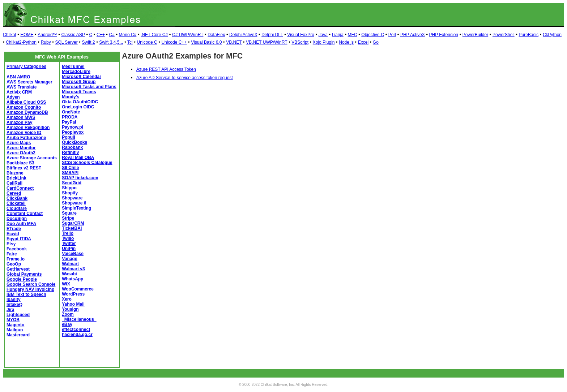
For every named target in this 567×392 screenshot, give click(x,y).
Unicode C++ (174, 42)
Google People (22, 279)
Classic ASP (73, 35)
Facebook (17, 249)
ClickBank (17, 198)
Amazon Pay (19, 122)
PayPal (69, 122)
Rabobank (72, 147)
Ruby (46, 42)
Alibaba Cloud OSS (26, 102)
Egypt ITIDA (19, 239)
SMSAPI (70, 173)
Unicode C (147, 42)
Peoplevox (73, 132)
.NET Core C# (154, 35)
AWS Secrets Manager (29, 82)
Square (69, 213)
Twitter (69, 244)
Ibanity (14, 300)
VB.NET (234, 42)
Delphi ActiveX (243, 35)
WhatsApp (73, 279)
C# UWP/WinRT (188, 35)
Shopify (70, 193)
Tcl (130, 42)
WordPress (73, 294)
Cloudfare (17, 208)
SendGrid (72, 183)
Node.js (346, 42)
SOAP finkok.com (80, 178)
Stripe (68, 218)
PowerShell (504, 35)
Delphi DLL (272, 35)
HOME (27, 35)
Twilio (68, 238)
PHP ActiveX (413, 35)
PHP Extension (444, 35)
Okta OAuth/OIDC (80, 102)
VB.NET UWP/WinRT (267, 42)
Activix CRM (19, 92)
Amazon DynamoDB (27, 112)
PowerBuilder (475, 35)
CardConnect (20, 188)
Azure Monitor (21, 148)
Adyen (13, 97)
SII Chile (70, 168)
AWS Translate (22, 87)
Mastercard (18, 335)
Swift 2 (89, 42)
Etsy (11, 244)
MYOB (13, 320)
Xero (67, 299)
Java (323, 35)
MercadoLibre (76, 72)
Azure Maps (19, 143)
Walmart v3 (73, 269)
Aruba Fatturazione (26, 138)
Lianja (338, 35)
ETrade (14, 229)
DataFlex (216, 35)
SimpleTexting (76, 208)
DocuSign (17, 219)
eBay (67, 324)
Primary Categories (26, 66)
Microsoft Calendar (82, 77)
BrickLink (16, 178)
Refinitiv (70, 152)
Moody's (71, 97)
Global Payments (24, 274)
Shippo (69, 188)
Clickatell (16, 203)
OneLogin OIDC (78, 107)
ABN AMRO (18, 77)
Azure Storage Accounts (32, 158)
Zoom (68, 314)
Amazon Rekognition (28, 128)
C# (112, 35)
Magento (15, 325)
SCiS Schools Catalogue (87, 163)
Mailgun (15, 330)
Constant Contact (25, 214)
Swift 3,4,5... (111, 42)
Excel (363, 42)
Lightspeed (18, 315)
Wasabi (69, 274)
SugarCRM (73, 223)
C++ (101, 35)
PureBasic (528, 35)
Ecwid (13, 234)
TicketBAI (72, 228)
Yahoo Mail (73, 304)
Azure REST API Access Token (166, 69)
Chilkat (10, 35)
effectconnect (76, 329)
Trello (68, 233)
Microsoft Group (79, 82)
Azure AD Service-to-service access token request (185, 78)
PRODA (70, 117)
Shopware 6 (74, 203)
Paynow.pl (73, 127)
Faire (12, 254)
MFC (353, 35)
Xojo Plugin (324, 42)
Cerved (14, 193)
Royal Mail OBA (78, 158)
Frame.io (16, 259)
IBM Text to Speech (26, 294)
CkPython (552, 35)
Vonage (69, 259)
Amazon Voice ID (24, 133)
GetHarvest (18, 269)
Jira (10, 310)
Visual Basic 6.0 (206, 42)
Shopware (72, 198)
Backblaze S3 (20, 163)
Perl (392, 35)
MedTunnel (73, 66)
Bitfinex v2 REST (24, 168)
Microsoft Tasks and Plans (89, 87)
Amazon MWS (21, 117)
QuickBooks (74, 142)
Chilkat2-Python (21, 42)
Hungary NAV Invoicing (30, 289)
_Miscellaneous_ (79, 319)
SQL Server (66, 42)
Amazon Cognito (24, 107)
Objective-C (373, 35)
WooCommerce (78, 289)
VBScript (300, 42)
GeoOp (14, 264)
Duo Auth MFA (21, 224)
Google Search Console (31, 284)
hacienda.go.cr (77, 335)
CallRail (14, 183)
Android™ (47, 35)
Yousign (70, 309)
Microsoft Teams (79, 92)
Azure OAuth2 (21, 153)
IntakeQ (14, 305)
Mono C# (128, 35)
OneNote (71, 112)
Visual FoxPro (300, 35)
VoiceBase (73, 254)
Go (376, 42)
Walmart (70, 264)
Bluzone (15, 173)
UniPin (69, 249)
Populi (69, 137)
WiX (66, 284)
